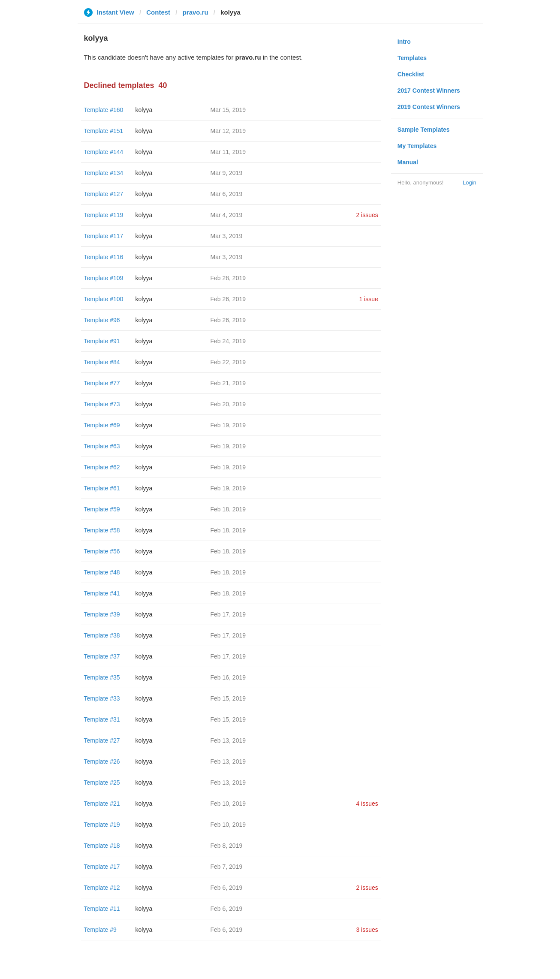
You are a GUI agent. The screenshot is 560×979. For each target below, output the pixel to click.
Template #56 (102, 551)
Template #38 (102, 635)
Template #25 (102, 783)
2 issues (367, 215)
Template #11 (102, 909)
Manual (408, 162)
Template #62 (102, 467)
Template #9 (100, 930)
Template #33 (102, 698)
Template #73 (102, 404)
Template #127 (104, 194)
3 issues (367, 930)
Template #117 (104, 236)
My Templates (417, 146)
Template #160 (104, 110)
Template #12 (102, 888)
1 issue (368, 299)
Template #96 (102, 320)
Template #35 (102, 677)
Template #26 (102, 761)
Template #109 (104, 278)
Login (470, 183)
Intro (404, 42)
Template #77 (102, 383)
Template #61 (102, 488)
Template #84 (102, 362)
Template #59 (102, 509)
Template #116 (104, 257)
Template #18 (102, 846)
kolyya (144, 110)
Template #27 (102, 740)
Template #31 (102, 719)
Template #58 (102, 530)
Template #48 (102, 572)
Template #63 (102, 446)
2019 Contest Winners (429, 107)
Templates (412, 58)
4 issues (367, 804)
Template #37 (102, 656)
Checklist (411, 74)
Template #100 (104, 299)
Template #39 (102, 614)
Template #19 (102, 825)
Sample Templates (424, 130)
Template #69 (102, 425)
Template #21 (102, 804)
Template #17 (102, 867)
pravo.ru (196, 12)
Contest (158, 12)
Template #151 (104, 131)
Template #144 (104, 152)
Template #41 (102, 593)
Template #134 (104, 173)
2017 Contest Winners (429, 91)
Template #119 (104, 215)
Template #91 (102, 341)
